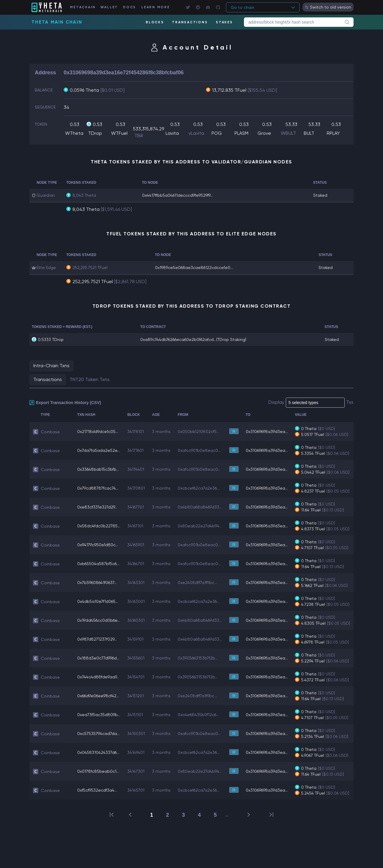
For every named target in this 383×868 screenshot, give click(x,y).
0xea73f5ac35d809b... (99, 715)
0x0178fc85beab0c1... (98, 771)
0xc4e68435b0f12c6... (198, 715)
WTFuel (119, 133)
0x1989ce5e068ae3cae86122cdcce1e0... (194, 268)
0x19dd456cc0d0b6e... (99, 620)
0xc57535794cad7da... (98, 734)
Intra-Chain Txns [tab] (51, 366)
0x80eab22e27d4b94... (200, 526)
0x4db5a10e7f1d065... (98, 601)
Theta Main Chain (57, 22)
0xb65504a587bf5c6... (98, 564)
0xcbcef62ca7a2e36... (199, 488)
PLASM (241, 133)
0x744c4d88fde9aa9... (98, 677)
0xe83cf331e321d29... (97, 507)
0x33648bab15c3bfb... (98, 469)
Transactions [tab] (48, 379)
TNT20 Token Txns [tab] (90, 379)
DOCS (130, 7)
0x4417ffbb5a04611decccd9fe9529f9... (177, 195)
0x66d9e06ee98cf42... (98, 696)
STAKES (224, 22)
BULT (309, 133)
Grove (264, 133)
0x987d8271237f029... (97, 639)
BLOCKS (155, 22)
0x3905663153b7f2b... (198, 658)
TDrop (95, 133)
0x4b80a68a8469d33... (200, 507)
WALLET (109, 7)
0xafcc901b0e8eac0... (199, 450)
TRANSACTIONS (190, 22)
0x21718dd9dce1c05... (98, 431)
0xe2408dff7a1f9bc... (197, 583)
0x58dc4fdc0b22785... (99, 526)
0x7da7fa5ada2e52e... (99, 450)
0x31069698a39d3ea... (267, 431)
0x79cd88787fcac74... (98, 488)
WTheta (74, 133)
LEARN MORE (156, 7)
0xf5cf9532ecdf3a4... (97, 790)
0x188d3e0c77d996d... (98, 658)
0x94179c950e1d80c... (98, 545)
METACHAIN (83, 7)
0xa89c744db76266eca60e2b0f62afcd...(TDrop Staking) (193, 339)
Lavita (172, 133)
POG (217, 133)
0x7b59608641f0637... (97, 583)
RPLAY (333, 133)
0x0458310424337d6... (98, 752)
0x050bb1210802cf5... (198, 431)
